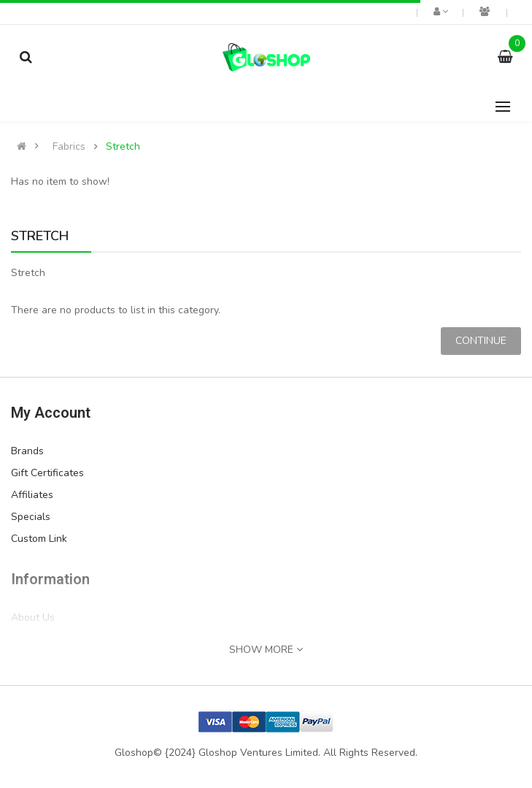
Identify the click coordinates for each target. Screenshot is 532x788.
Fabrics (69, 147)
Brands (27, 451)
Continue (481, 341)
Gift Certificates (47, 473)
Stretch (123, 147)
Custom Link (39, 539)
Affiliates (32, 495)
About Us (33, 617)
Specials (31, 517)
